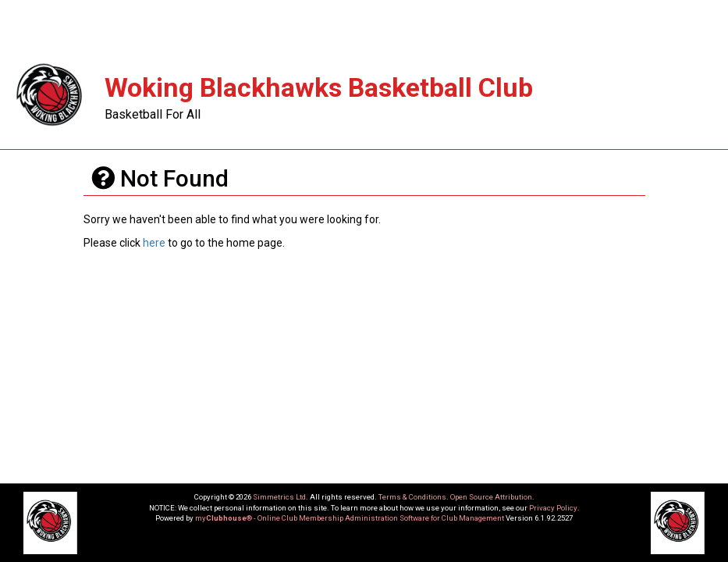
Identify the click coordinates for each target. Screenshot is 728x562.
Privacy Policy (553, 508)
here (154, 243)
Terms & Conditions (412, 497)
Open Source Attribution (491, 497)
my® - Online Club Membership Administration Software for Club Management (350, 518)
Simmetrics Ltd (279, 497)
